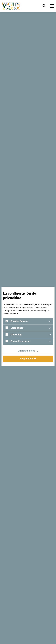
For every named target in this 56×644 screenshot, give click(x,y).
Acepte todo (26, 359)
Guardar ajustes (26, 351)
